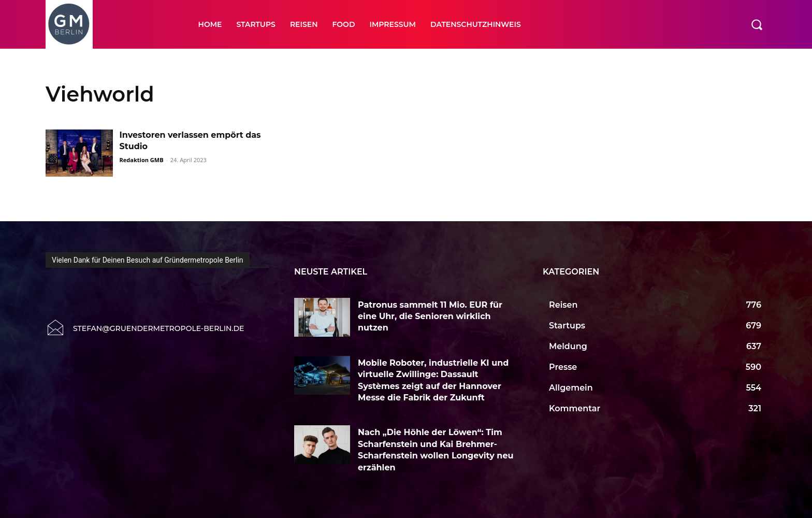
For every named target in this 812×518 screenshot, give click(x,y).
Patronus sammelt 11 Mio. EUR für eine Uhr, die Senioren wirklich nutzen (430, 316)
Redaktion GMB (142, 160)
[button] (757, 24)
